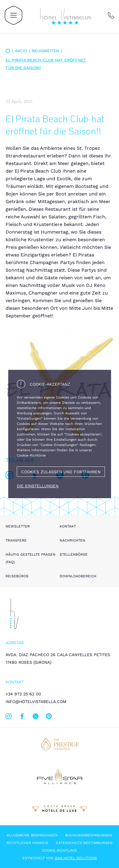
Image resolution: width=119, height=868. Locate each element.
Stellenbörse (74, 554)
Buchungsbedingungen (89, 835)
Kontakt (68, 526)
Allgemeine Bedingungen (32, 835)
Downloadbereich (78, 576)
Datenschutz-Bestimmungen (84, 843)
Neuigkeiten (45, 51)
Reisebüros (17, 576)
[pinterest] (49, 717)
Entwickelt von (60, 858)
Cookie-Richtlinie (59, 850)
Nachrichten (72, 540)
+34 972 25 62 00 (23, 694)
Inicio (21, 51)
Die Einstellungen (38, 486)
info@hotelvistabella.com (36, 702)
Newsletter (18, 526)
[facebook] (22, 717)
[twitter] (36, 717)
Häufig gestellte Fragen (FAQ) (31, 558)
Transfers (16, 540)
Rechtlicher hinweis (27, 843)
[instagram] (9, 717)
